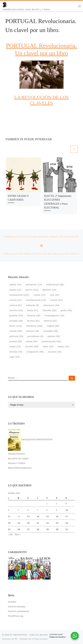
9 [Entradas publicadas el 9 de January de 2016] (56, 510)
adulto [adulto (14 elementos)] (15, 284)
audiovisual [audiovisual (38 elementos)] (55, 284)
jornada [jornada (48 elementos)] (16, 321)
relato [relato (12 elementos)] (15, 346)
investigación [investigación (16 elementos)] (55, 315)
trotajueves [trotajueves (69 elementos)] (35, 352)
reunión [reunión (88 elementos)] (32, 346)
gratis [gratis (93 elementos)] (66, 310)
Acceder (12, 602)
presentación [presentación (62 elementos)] (51, 341)
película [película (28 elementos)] (16, 336)
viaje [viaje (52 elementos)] (15, 357)
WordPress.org (16, 616)
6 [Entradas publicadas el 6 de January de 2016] (28, 510)
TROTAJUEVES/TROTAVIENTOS (30, 439)
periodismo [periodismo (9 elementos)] (35, 336)
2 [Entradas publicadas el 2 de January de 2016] (56, 503)
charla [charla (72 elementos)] (40, 295)
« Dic (10, 534)
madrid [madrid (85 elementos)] (53, 326)
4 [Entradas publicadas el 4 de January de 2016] (9, 510)
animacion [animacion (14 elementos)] (34, 284)
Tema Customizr (41, 639)
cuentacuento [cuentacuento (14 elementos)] (36, 300)
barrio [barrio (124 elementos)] (32, 290)
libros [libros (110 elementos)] (16, 326)
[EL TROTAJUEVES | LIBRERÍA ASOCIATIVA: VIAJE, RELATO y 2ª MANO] (5, 4)
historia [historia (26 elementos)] (34, 315)
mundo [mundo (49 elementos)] (16, 331)
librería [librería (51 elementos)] (51, 321)
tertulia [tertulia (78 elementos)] (16, 352)
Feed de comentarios (19, 611)
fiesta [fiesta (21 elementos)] (33, 310)
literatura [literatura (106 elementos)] (34, 326)
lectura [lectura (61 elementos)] (33, 321)
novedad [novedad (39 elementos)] (51, 331)
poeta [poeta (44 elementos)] (32, 341)
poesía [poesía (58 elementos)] (16, 341)
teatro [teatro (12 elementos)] (63, 346)
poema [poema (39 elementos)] (54, 336)
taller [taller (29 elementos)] (48, 346)
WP (16, 639)
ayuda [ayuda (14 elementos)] (15, 290)
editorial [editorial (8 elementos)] (33, 305)
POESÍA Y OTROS (17, 463)
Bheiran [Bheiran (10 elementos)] (49, 290)
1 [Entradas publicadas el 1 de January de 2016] (47, 503)
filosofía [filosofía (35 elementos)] (49, 310)
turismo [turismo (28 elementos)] (55, 352)
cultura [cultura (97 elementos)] (16, 305)
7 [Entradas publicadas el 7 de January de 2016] (37, 510)
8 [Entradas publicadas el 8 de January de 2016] (47, 510)
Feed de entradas (17, 606)
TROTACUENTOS (16, 454)
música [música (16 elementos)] (33, 331)
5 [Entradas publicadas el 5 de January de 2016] (18, 510)
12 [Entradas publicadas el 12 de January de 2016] (19, 516)
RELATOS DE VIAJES (18, 458)
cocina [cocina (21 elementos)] (16, 300)
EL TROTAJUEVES (18, 635)
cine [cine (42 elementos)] (55, 295)
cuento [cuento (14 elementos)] (56, 300)
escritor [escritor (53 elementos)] (16, 310)
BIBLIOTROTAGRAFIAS (20, 468)
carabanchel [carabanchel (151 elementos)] (19, 295)
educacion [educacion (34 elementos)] (52, 305)
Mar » (18, 534)
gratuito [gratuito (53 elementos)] (16, 315)
